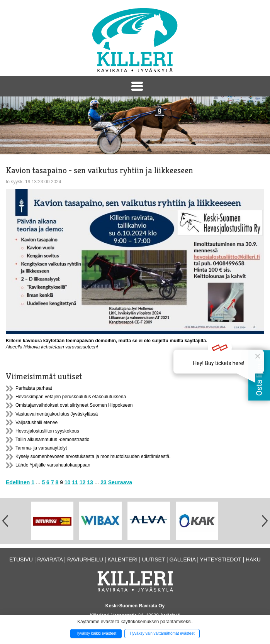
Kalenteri (122, 559)
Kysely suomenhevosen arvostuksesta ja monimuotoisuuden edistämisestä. (93, 456)
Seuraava (120, 482)
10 (68, 482)
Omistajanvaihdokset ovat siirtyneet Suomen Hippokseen (74, 405)
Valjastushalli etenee (37, 423)
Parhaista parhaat (34, 388)
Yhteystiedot (220, 559)
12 (83, 482)
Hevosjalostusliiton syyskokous (47, 431)
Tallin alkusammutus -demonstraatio (52, 439)
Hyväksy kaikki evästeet (96, 633)
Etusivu (21, 559)
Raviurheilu (85, 559)
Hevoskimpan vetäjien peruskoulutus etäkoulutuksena (71, 397)
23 (104, 482)
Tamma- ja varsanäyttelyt (41, 448)
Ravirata (50, 559)
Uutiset (154, 559)
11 (75, 482)
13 (90, 482)
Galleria (183, 559)
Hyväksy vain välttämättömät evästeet (162, 633)
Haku (253, 559)
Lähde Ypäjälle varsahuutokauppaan (53, 465)
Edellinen (18, 482)
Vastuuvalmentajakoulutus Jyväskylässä (57, 414)
